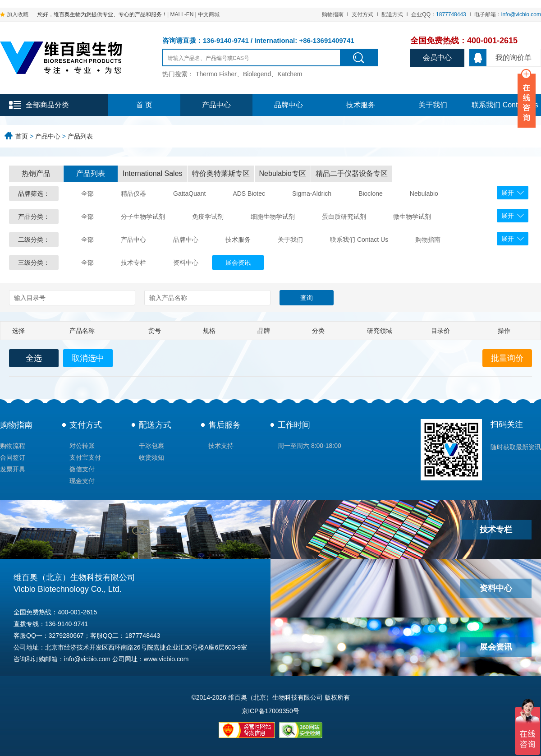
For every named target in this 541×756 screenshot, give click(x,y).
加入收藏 (18, 14)
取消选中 (88, 358)
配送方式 (392, 14)
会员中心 (437, 58)
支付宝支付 (85, 457)
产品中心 (216, 105)
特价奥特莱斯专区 (221, 173)
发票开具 (13, 469)
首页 (22, 136)
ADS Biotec (249, 194)
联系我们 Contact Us (359, 240)
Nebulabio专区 (283, 173)
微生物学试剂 (412, 217)
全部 (87, 194)
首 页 (144, 105)
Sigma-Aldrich (312, 194)
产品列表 (80, 136)
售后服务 (225, 425)
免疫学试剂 (208, 217)
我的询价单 (500, 58)
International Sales (153, 173)
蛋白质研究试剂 (344, 217)
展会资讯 (238, 263)
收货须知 (151, 457)
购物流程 (13, 446)
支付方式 (362, 14)
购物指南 (333, 14)
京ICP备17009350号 (270, 711)
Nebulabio (424, 194)
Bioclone (371, 194)
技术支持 (221, 446)
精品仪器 (133, 194)
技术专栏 (133, 263)
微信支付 (82, 469)
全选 (34, 358)
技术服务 (361, 105)
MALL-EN (182, 14)
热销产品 (36, 173)
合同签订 (13, 457)
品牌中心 (289, 105)
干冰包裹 (151, 446)
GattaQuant (189, 194)
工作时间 (294, 425)
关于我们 (433, 105)
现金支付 (82, 481)
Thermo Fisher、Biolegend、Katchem (249, 74)
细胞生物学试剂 (273, 217)
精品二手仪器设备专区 (352, 173)
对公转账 (82, 446)
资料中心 (186, 263)
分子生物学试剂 (143, 217)
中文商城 (209, 14)
